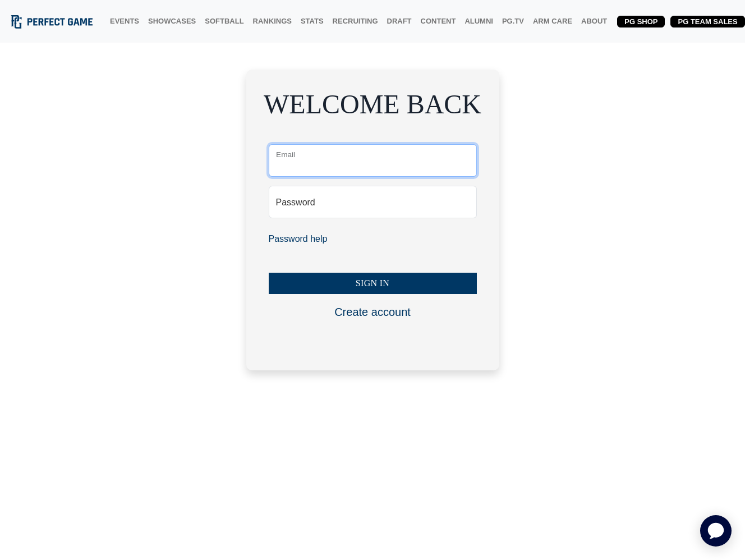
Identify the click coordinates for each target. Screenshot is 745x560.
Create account (372, 312)
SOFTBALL (224, 21)
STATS (312, 21)
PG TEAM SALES (707, 22)
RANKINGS (272, 21)
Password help (298, 239)
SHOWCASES (172, 21)
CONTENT (438, 21)
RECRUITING (355, 21)
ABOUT (594, 21)
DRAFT (399, 21)
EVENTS (125, 21)
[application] (716, 531)
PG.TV (513, 21)
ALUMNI (479, 21)
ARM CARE (553, 21)
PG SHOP (641, 22)
